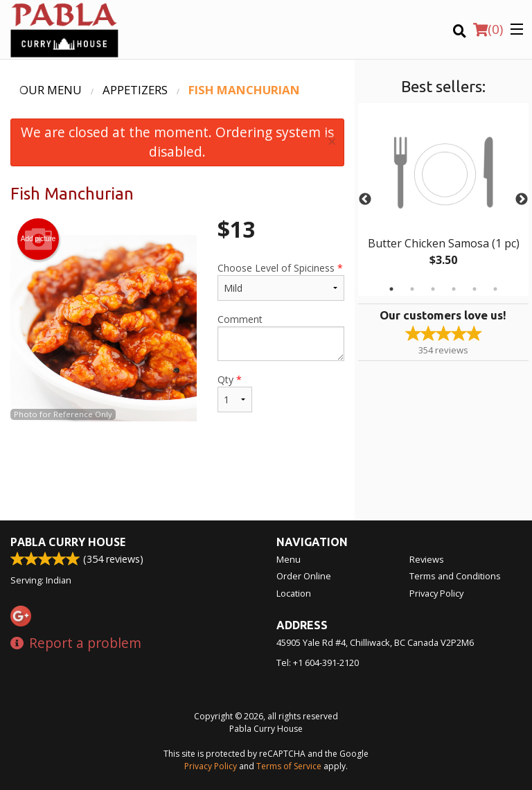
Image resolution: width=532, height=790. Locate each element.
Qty (235, 393)
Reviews (427, 559)
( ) (488, 29)
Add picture (38, 239)
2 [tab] (412, 289)
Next (522, 200)
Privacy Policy (436, 593)
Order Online (304, 576)
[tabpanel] (443, 200)
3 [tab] (433, 289)
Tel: (318, 662)
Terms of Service (289, 766)
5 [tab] (475, 289)
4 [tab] (454, 289)
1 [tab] (391, 289)
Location (294, 593)
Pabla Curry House (68, 542)
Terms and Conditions (455, 576)
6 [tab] (495, 289)
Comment (281, 337)
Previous (365, 200)
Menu (289, 559)
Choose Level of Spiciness (281, 281)
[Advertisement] (177, 475)
